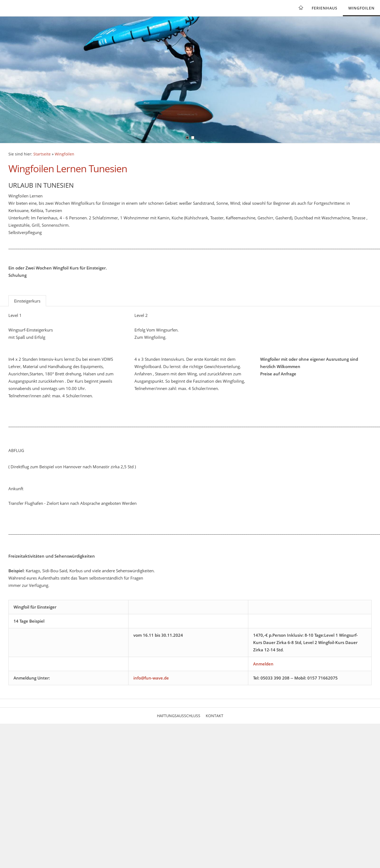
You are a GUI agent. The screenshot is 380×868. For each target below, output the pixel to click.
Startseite (42, 154)
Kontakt (215, 716)
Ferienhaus (325, 8)
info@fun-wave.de (151, 678)
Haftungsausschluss (179, 716)
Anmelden (263, 664)
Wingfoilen (361, 8)
